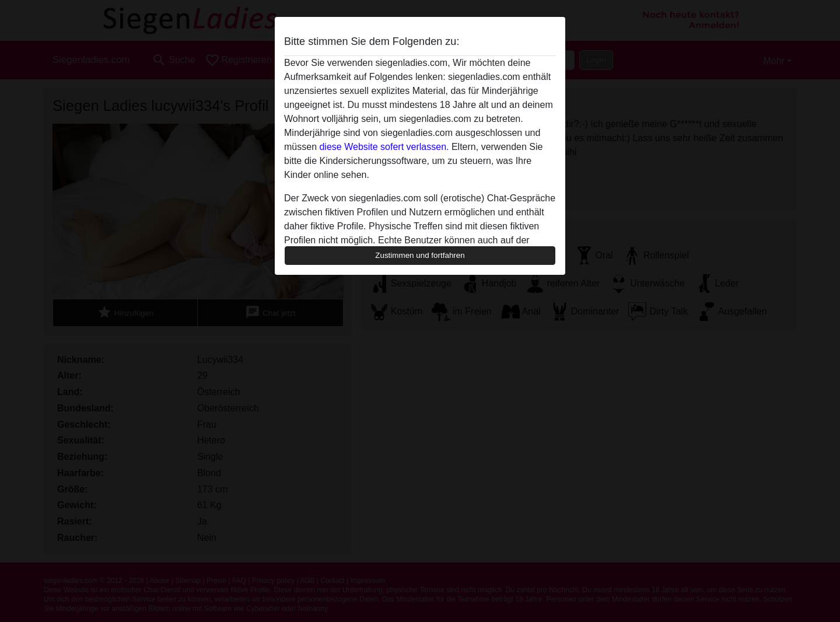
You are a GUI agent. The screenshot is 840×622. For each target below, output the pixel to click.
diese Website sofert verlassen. (384, 147)
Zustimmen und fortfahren (420, 255)
